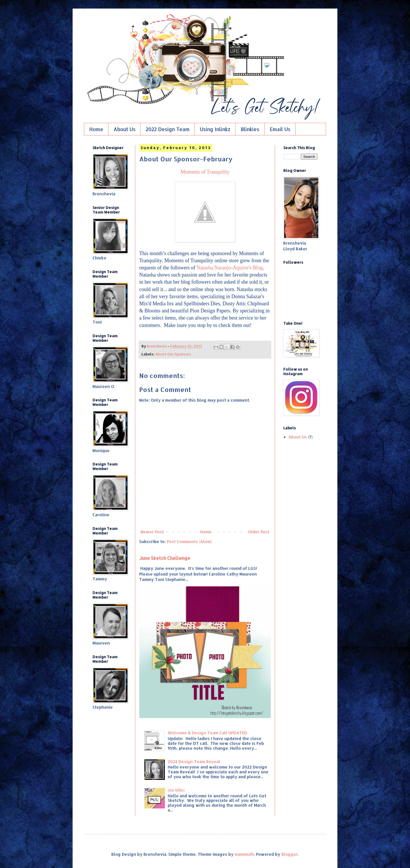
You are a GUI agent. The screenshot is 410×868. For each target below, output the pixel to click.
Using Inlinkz (215, 129)
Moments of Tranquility (205, 172)
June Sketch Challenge (165, 558)
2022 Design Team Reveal (194, 762)
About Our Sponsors (173, 354)
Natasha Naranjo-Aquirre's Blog (229, 268)
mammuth (244, 854)
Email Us (280, 129)
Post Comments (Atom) (189, 541)
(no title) (176, 790)
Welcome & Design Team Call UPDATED (207, 733)
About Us (125, 129)
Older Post (259, 532)
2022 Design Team (168, 129)
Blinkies (250, 129)
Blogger (290, 854)
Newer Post (152, 532)
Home (96, 129)
